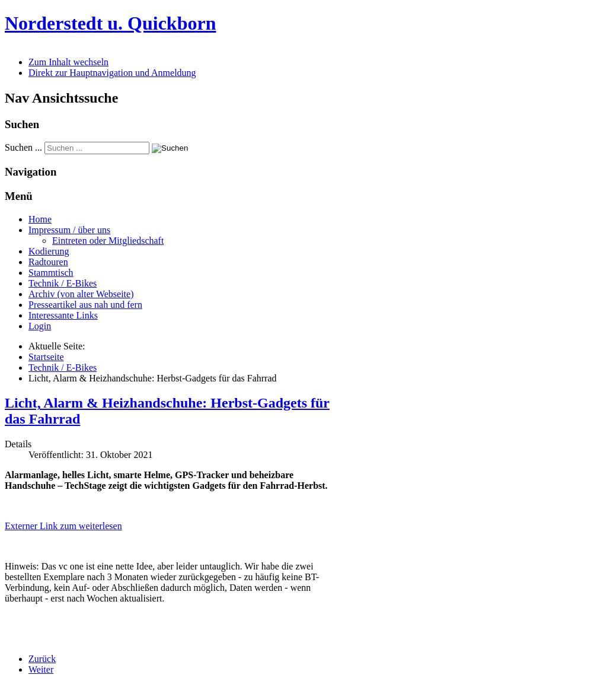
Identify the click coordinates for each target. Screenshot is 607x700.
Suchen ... (23, 147)
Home (40, 219)
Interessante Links (63, 315)
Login (40, 326)
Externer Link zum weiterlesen (63, 526)
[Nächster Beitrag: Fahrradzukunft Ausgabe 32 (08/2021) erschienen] (41, 669)
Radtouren (48, 262)
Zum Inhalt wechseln (68, 62)
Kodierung (49, 251)
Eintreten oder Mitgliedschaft (108, 241)
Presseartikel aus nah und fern (85, 305)
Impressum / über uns (69, 230)
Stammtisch (51, 273)
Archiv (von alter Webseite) (81, 294)
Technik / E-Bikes (63, 283)
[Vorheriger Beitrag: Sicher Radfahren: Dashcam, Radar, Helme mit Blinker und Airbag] (42, 659)
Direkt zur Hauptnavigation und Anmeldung (112, 73)
